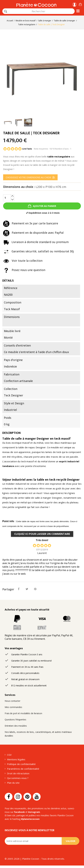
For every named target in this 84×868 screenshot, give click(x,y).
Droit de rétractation (18, 773)
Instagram (34, 812)
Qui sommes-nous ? (18, 778)
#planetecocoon (30, 819)
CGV (9, 755)
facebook (19, 812)
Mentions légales (16, 759)
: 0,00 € (80, 4)
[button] (80, 4)
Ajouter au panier (44, 206)
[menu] (30, 177)
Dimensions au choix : (35, 187)
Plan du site (13, 783)
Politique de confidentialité (21, 764)
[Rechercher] (6, 11)
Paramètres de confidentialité (23, 769)
